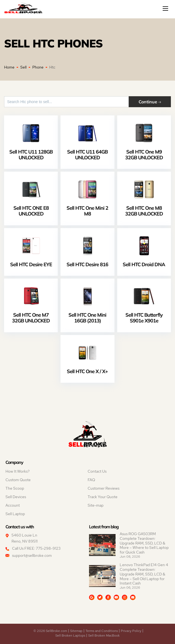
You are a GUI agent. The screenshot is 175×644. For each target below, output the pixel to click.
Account (13, 505)
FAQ (91, 480)
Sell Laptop (15, 514)
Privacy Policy (131, 631)
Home (9, 67)
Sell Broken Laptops (70, 636)
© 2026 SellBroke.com (50, 631)
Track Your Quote (103, 497)
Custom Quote (18, 480)
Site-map (96, 505)
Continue (150, 102)
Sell (23, 67)
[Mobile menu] (166, 8)
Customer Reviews (104, 488)
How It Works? (18, 471)
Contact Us (97, 471)
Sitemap (76, 631)
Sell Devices (16, 497)
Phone (38, 67)
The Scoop (15, 488)
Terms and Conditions (102, 631)
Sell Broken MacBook (104, 636)
